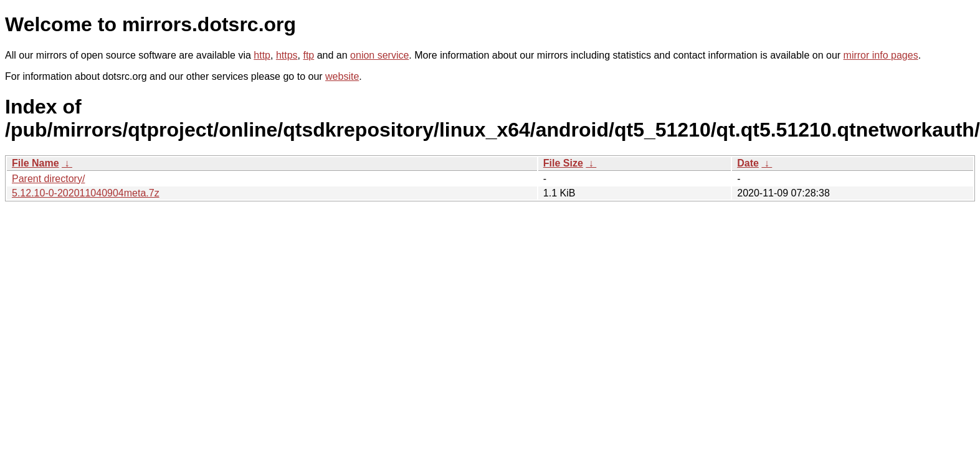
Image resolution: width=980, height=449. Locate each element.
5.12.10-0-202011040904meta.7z (86, 193)
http (262, 55)
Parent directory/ (48, 179)
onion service (379, 55)
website (342, 76)
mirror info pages (881, 55)
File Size (563, 163)
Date (748, 163)
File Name (36, 163)
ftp (308, 55)
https (287, 55)
